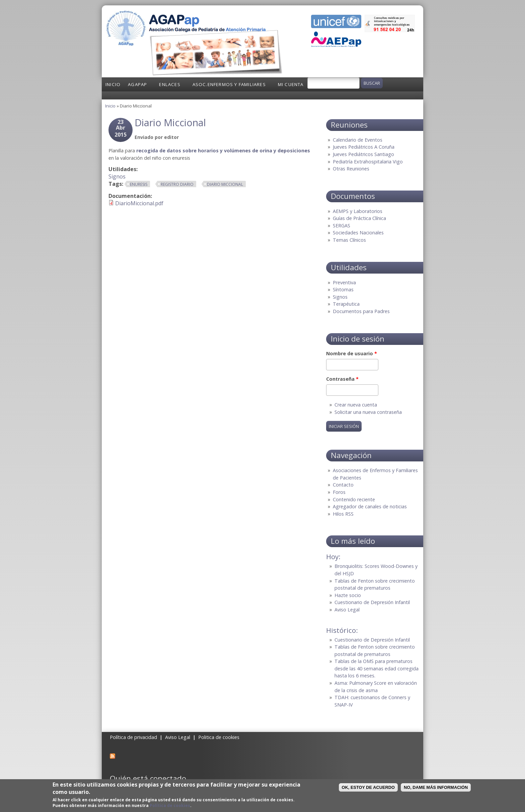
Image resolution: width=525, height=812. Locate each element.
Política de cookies (170, 805)
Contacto (343, 485)
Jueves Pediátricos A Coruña (364, 147)
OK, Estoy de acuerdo (368, 787)
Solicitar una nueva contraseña (368, 412)
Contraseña (342, 379)
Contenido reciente (354, 499)
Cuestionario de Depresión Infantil (372, 602)
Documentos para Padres (361, 311)
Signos (117, 176)
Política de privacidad (133, 737)
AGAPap (137, 84)
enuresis (139, 184)
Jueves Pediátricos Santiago (363, 154)
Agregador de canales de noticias (370, 506)
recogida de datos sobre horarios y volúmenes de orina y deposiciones (223, 151)
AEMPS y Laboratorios (358, 211)
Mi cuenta (291, 84)
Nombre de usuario (352, 353)
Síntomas (343, 289)
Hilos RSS (343, 514)
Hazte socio (348, 595)
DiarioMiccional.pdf (139, 203)
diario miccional (225, 184)
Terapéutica (346, 304)
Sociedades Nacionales (358, 233)
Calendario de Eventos (358, 140)
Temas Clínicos (349, 240)
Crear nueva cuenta (356, 405)
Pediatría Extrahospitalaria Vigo (368, 162)
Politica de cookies (219, 737)
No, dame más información (436, 787)
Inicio (113, 84)
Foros (339, 492)
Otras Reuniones (351, 169)
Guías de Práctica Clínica (359, 218)
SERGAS (342, 226)
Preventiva (344, 282)
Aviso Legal (347, 610)
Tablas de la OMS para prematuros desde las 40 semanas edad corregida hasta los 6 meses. (377, 668)
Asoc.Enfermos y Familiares (229, 84)
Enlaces (170, 84)
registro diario (177, 184)
